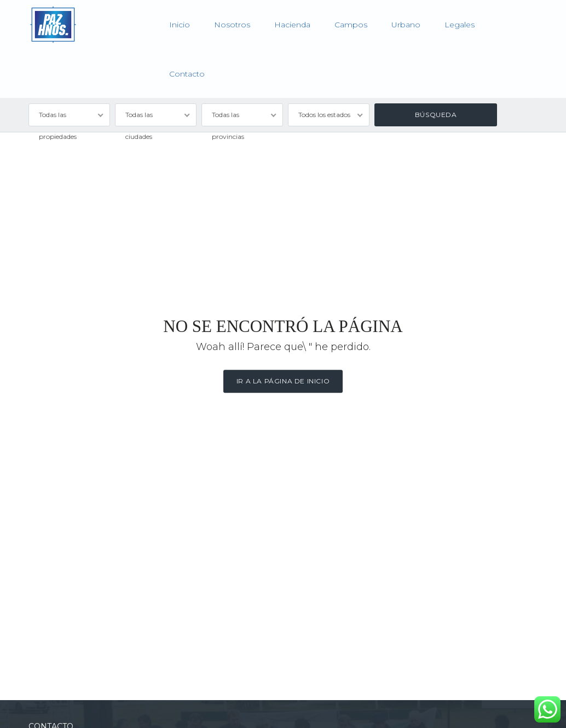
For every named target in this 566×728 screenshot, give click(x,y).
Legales (460, 25)
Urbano (406, 25)
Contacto (187, 74)
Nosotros (232, 25)
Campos (351, 25)
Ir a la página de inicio (283, 381)
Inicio (180, 25)
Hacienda (292, 25)
